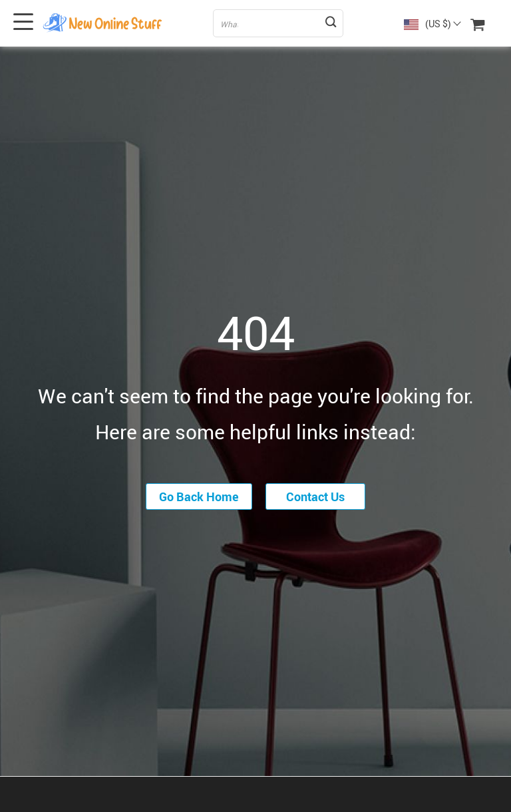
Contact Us (315, 497)
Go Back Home (199, 497)
